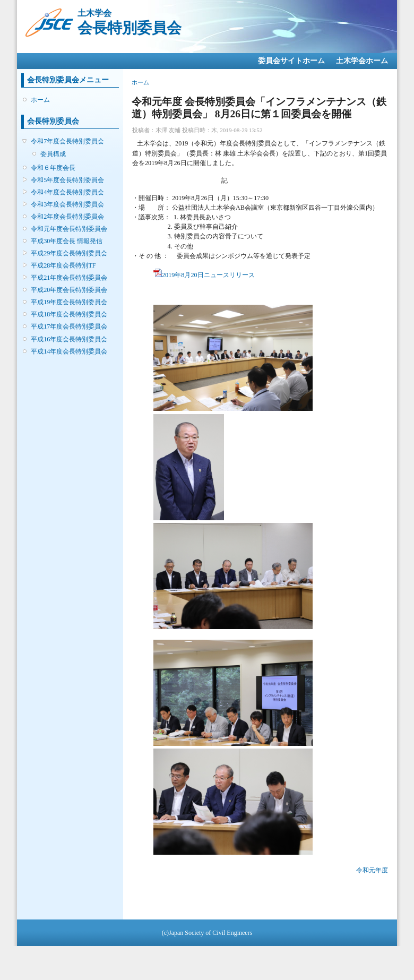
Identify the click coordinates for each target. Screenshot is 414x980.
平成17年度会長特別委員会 (69, 326)
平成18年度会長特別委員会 (69, 314)
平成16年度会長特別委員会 (69, 339)
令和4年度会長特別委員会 (67, 192)
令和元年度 (372, 870)
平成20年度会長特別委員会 (69, 290)
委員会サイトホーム (291, 61)
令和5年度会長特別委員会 (67, 180)
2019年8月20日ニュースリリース (204, 275)
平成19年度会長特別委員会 (69, 302)
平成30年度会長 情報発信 (67, 241)
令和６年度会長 (53, 168)
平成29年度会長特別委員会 (69, 253)
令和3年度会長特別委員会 (67, 204)
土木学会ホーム (362, 61)
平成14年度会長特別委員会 (69, 351)
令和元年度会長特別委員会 (69, 229)
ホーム (40, 100)
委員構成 (53, 154)
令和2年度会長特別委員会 (67, 217)
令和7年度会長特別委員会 (67, 141)
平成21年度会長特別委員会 (69, 278)
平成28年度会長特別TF (63, 265)
